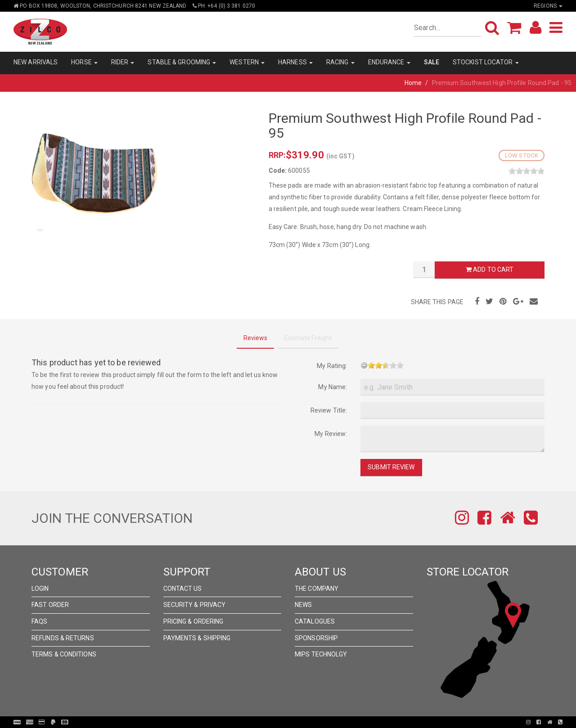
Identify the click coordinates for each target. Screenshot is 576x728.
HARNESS (295, 62)
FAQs (39, 621)
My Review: (331, 434)
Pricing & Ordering (193, 621)
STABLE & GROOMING (182, 62)
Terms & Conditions (64, 654)
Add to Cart (490, 270)
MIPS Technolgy (321, 654)
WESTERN (247, 62)
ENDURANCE (389, 62)
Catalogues (315, 621)
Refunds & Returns (63, 638)
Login (40, 589)
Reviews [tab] (256, 338)
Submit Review (391, 467)
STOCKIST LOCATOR (486, 62)
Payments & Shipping (197, 638)
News (303, 605)
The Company (317, 589)
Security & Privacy (195, 605)
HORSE (84, 62)
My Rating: (332, 366)
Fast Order (50, 605)
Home (413, 83)
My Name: (333, 387)
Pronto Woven (291, 722)
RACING (340, 62)
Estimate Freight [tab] (308, 338)
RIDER (123, 62)
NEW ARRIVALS (36, 62)
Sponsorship (316, 638)
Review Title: (329, 410)
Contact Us (183, 589)
